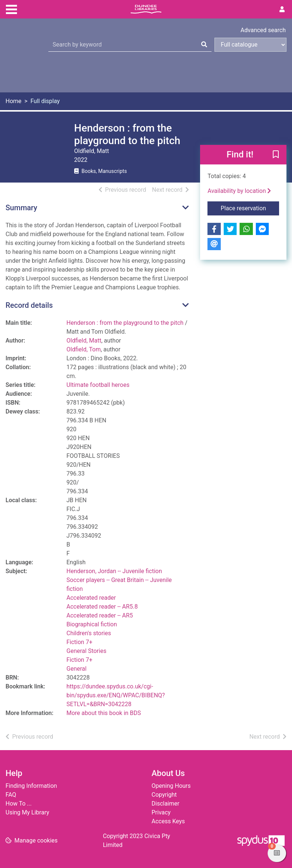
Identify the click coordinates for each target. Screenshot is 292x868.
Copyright (164, 795)
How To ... (19, 804)
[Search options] (250, 45)
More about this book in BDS (104, 713)
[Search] (204, 45)
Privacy (161, 812)
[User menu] (282, 10)
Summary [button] (21, 208)
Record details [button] (29, 305)
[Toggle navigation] (11, 8)
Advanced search (263, 30)
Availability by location (239, 191)
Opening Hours (171, 786)
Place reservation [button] (250, 208)
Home (13, 101)
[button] (276, 155)
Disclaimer (166, 804)
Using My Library (27, 812)
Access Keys (168, 821)
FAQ (11, 795)
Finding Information (31, 786)
